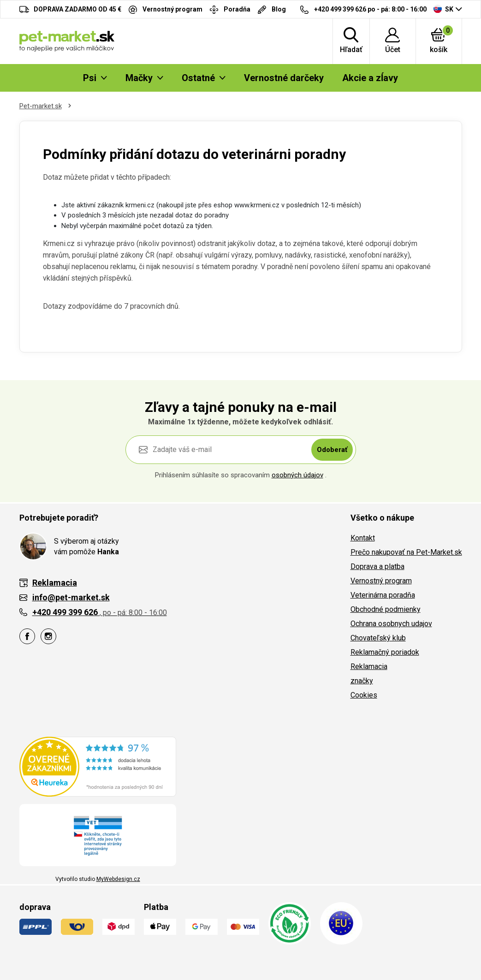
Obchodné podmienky (386, 609)
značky (362, 681)
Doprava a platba (377, 566)
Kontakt (363, 538)
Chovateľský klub (378, 638)
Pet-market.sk (41, 106)
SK (443, 9)
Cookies (364, 695)
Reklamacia (369, 666)
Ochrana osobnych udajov (391, 624)
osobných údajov (297, 475)
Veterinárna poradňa (383, 595)
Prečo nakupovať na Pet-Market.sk (406, 552)
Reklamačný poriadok (385, 652)
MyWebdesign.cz (118, 879)
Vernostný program (381, 581)
